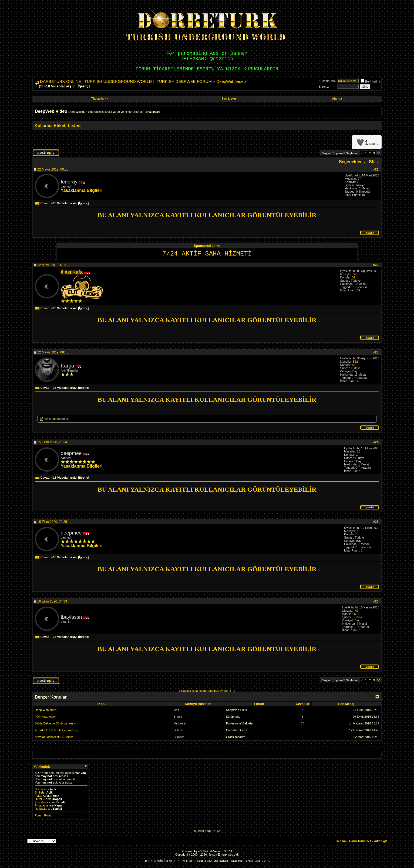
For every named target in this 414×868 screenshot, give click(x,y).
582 (355, 362)
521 (355, 274)
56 (354, 365)
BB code (41, 789)
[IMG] (38, 796)
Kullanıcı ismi (328, 81)
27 (359, 179)
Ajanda (337, 98)
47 (357, 611)
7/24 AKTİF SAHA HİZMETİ (207, 254)
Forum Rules (43, 815)
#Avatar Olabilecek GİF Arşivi (54, 737)
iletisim (342, 841)
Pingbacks (42, 805)
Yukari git (380, 841)
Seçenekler (350, 162)
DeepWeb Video (231, 81)
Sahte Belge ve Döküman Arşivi (56, 723)
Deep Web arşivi (46, 710)
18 (359, 451)
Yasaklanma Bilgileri (82, 190)
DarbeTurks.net (360, 841)
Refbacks (41, 809)
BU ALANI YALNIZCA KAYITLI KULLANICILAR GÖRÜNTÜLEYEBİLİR (207, 215)
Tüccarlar (99, 98)
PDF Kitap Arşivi (46, 717)
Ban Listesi (229, 98)
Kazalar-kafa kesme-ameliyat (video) (205, 691)
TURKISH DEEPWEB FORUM (184, 81)
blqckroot (51, 419)
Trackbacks (42, 802)
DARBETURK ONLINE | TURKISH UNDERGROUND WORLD (96, 81)
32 (354, 277)
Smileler (40, 792)
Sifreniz (324, 87)
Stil (372, 162)
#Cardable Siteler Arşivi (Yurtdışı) (57, 730)
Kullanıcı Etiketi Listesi (58, 126)
